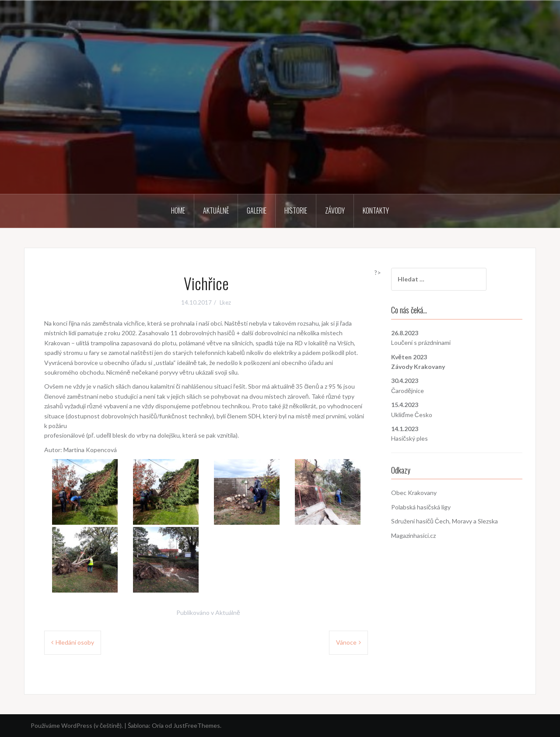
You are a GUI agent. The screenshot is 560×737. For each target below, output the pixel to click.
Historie (296, 211)
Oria (158, 725)
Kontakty (376, 211)
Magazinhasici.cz (413, 535)
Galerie (257, 211)
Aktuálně (216, 211)
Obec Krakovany (414, 493)
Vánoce (346, 642)
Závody (335, 211)
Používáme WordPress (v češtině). (77, 725)
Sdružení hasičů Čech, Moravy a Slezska (444, 521)
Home (178, 211)
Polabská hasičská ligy (421, 507)
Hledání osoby (75, 642)
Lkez (225, 302)
